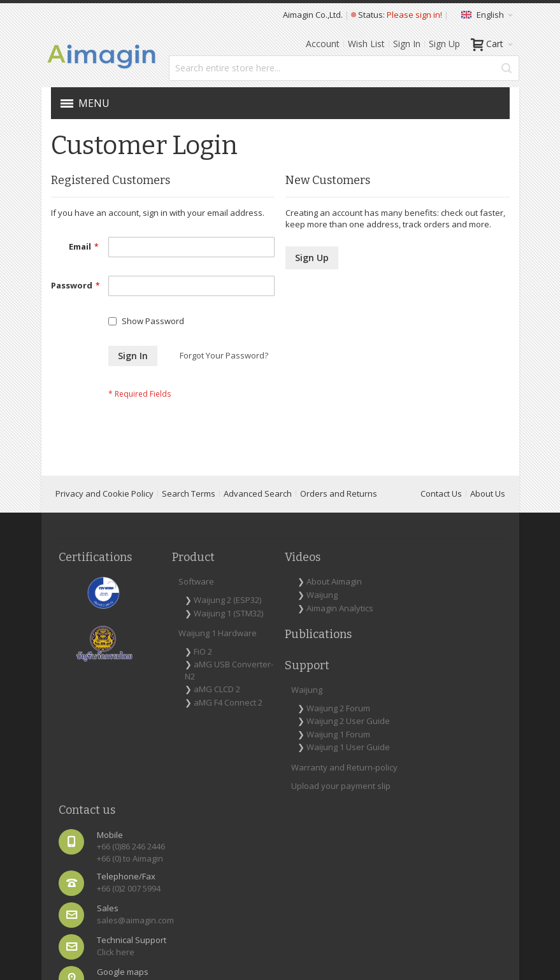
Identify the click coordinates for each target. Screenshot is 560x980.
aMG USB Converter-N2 (173, 721)
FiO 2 (165, 702)
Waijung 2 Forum (338, 615)
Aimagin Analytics (242, 641)
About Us (488, 509)
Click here (454, 749)
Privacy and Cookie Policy (104, 509)
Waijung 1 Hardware (160, 678)
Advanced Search (258, 509)
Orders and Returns (339, 509)
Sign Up (444, 44)
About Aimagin (238, 603)
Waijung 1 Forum (338, 653)
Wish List (366, 44)
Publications (243, 673)
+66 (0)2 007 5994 (467, 674)
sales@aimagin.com (474, 706)
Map (444, 780)
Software (159, 597)
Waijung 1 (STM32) (170, 646)
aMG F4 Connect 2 (166, 771)
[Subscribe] (481, 827)
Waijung (247, 622)
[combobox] (344, 68)
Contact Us (441, 509)
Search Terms (189, 509)
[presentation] (415, 867)
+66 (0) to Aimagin (452, 638)
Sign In (407, 44)
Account (323, 44)
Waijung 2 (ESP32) (170, 621)
